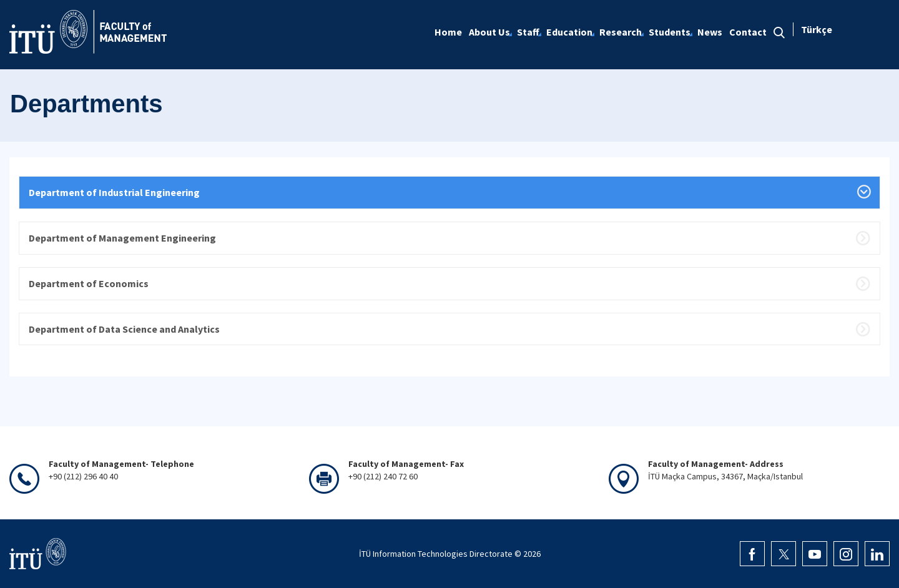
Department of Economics (89, 283)
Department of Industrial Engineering (114, 192)
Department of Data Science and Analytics (124, 329)
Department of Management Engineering (122, 238)
